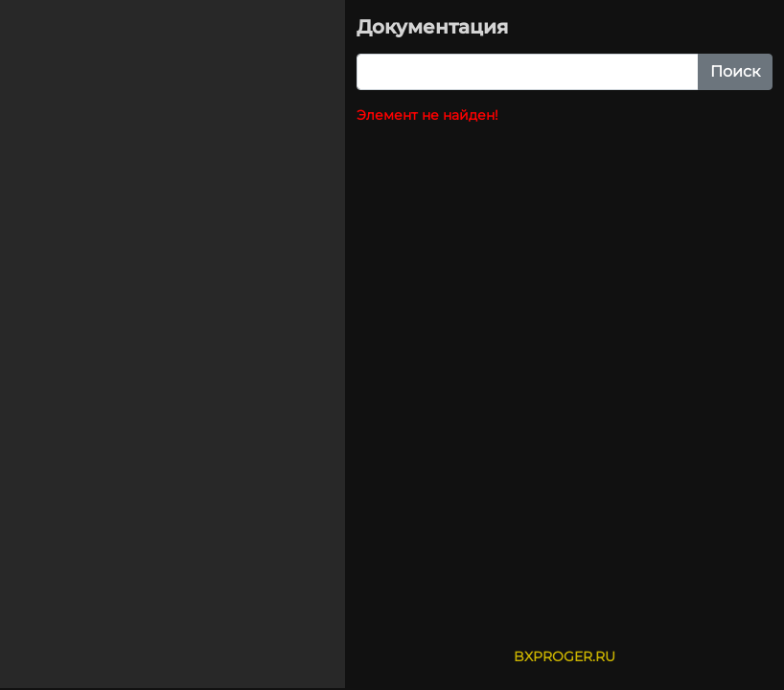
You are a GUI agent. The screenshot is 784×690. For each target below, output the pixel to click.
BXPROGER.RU (565, 656)
